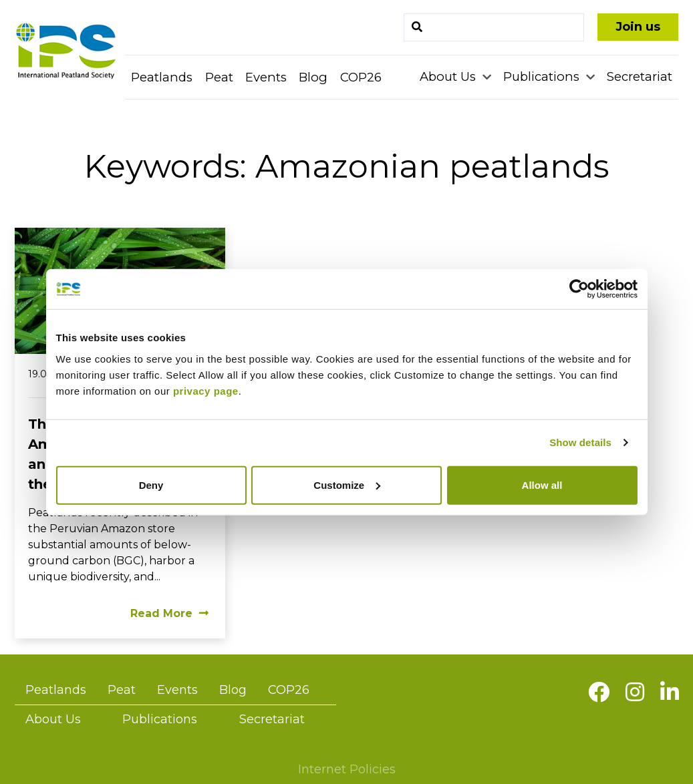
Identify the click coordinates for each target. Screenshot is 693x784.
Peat (219, 77)
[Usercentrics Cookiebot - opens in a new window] (579, 289)
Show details (580, 442)
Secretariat (640, 76)
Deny (151, 484)
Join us (638, 27)
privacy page (206, 390)
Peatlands (162, 77)
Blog (313, 77)
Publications (543, 76)
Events (266, 77)
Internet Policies (347, 769)
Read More (169, 613)
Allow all (542, 484)
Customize (347, 484)
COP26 (361, 77)
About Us (449, 76)
